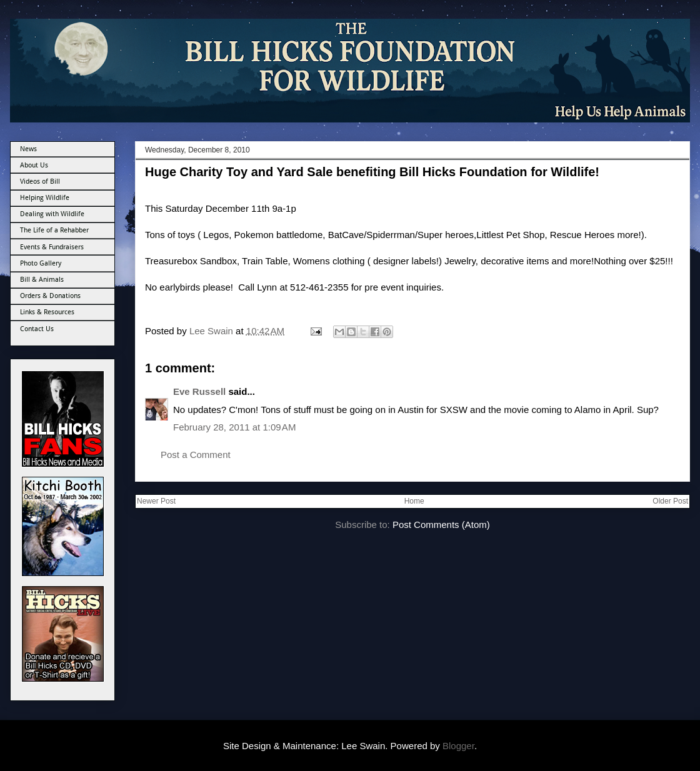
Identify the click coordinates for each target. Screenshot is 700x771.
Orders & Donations (50, 296)
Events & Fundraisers (52, 247)
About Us (34, 165)
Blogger (458, 746)
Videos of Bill (40, 182)
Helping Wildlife (45, 198)
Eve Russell (199, 391)
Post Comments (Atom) (441, 525)
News (28, 149)
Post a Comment (196, 455)
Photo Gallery (41, 263)
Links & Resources (47, 312)
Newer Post (156, 501)
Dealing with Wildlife (52, 214)
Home (414, 501)
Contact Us (37, 329)
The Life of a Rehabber (54, 230)
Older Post (670, 501)
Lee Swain (212, 331)
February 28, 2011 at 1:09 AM (234, 427)
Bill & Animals (42, 280)
